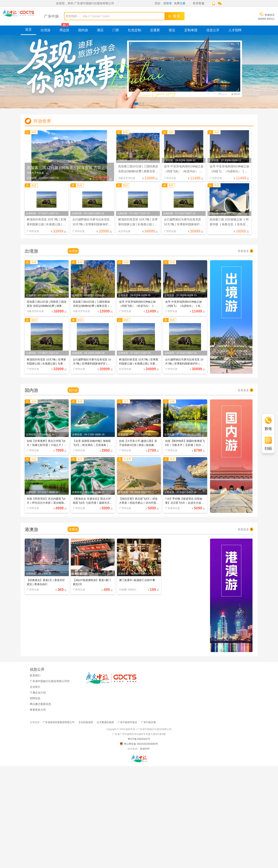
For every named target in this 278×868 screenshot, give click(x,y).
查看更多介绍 (38, 709)
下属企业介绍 (38, 692)
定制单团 (191, 30)
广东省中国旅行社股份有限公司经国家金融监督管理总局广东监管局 (70, 681)
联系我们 (35, 675)
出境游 (46, 30)
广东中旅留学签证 (127, 722)
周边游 (64, 30)
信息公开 (213, 30)
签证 (172, 30)
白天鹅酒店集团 (105, 722)
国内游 (83, 30)
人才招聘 (235, 30)
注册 (182, 3)
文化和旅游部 (86, 722)
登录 (169, 3)
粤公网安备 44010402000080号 (139, 743)
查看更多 (245, 251)
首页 (28, 29)
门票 (116, 30)
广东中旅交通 (148, 722)
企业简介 (35, 686)
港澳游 (73, 529)
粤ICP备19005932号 (139, 739)
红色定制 (135, 30)
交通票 (155, 30)
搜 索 (174, 16)
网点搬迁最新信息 (40, 704)
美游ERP (145, 748)
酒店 (100, 30)
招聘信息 (35, 698)
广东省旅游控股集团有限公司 (59, 722)
